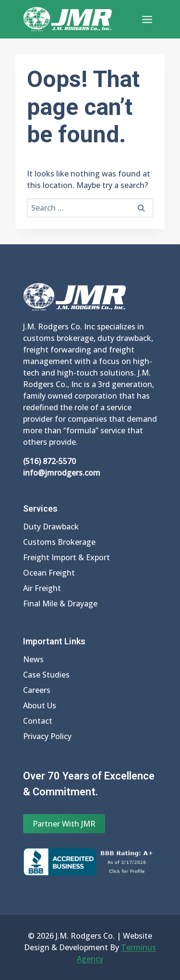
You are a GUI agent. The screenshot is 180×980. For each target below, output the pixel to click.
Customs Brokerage (59, 542)
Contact (38, 721)
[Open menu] (147, 19)
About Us (40, 705)
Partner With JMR (64, 824)
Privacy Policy (47, 736)
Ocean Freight (49, 573)
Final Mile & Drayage (60, 603)
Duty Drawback (51, 527)
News (33, 659)
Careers (37, 690)
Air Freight (42, 588)
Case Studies (46, 675)
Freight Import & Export (66, 557)
